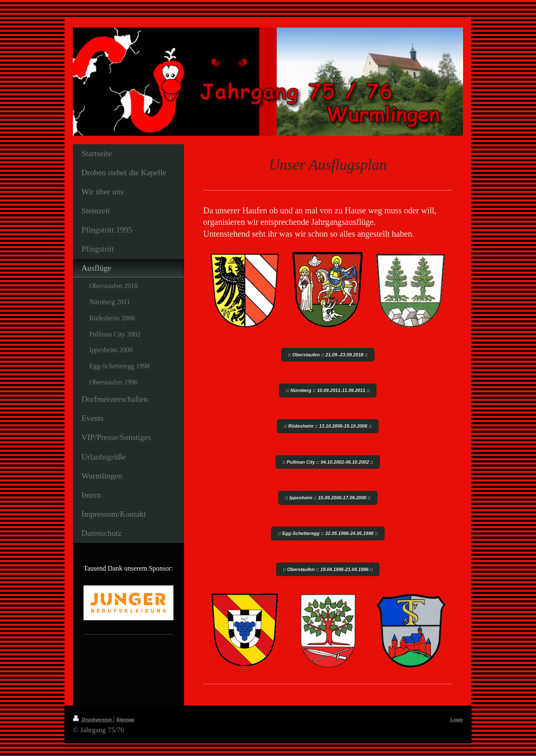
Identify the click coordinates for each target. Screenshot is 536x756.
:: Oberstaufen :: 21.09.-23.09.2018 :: (328, 355)
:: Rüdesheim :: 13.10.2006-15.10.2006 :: (328, 426)
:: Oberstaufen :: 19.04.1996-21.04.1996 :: (328, 569)
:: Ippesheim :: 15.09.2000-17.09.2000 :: (328, 498)
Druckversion (93, 720)
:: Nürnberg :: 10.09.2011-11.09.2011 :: (328, 390)
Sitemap (125, 720)
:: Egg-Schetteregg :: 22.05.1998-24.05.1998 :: (328, 533)
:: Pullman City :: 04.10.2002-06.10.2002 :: (328, 462)
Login (457, 720)
